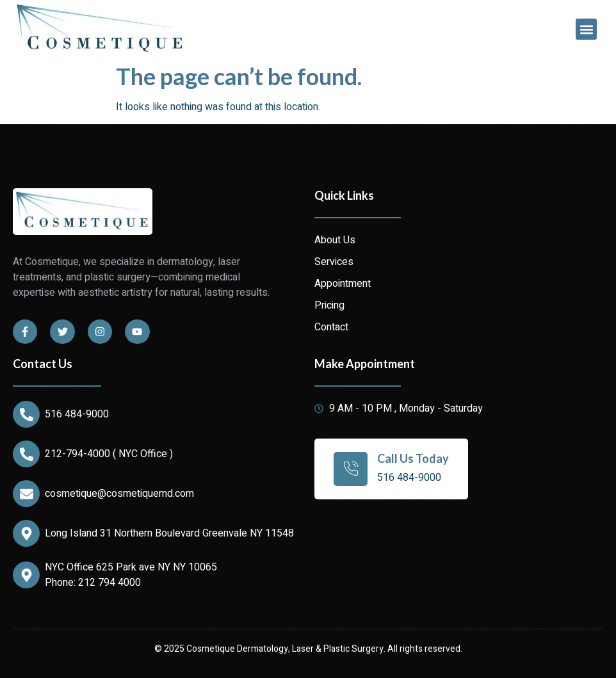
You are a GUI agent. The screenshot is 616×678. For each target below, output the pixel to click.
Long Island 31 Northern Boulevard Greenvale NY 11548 (169, 533)
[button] (586, 29)
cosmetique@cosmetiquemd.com (119, 494)
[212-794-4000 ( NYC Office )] (26, 454)
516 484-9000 (77, 414)
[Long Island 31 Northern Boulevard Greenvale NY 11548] (26, 533)
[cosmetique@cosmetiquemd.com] (26, 494)
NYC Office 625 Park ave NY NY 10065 (131, 567)
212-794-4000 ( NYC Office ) (109, 454)
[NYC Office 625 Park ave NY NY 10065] (26, 575)
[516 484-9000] (26, 414)
